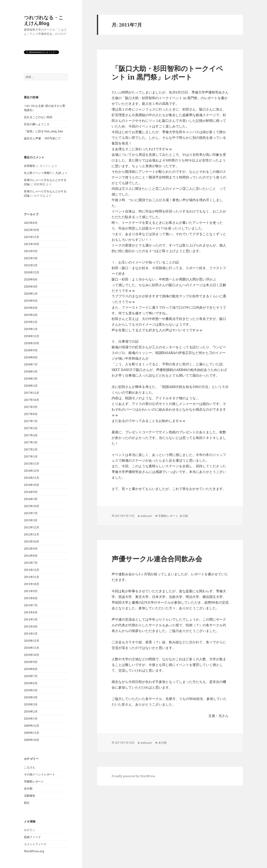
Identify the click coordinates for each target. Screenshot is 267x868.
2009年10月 (32, 740)
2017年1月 (31, 456)
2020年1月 (31, 294)
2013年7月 (31, 513)
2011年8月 (31, 598)
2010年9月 (31, 662)
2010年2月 (31, 711)
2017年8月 (31, 414)
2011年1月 (31, 634)
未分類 (28, 788)
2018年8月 (31, 357)
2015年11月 (32, 464)
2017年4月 (31, 435)
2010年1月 (31, 719)
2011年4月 (31, 626)
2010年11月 (32, 648)
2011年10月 (32, 584)
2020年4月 (31, 287)
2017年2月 (31, 449)
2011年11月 (32, 577)
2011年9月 (31, 591)
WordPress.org (34, 851)
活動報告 (30, 796)
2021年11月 (32, 237)
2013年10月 (32, 506)
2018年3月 (31, 379)
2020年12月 (32, 272)
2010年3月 (31, 704)
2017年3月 (31, 442)
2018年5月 (31, 371)
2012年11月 (32, 534)
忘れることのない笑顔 (38, 117)
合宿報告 (30, 166)
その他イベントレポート (40, 774)
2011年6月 (31, 612)
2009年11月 (32, 733)
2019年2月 (31, 322)
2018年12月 (32, 336)
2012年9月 (31, 549)
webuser (146, 516)
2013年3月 (31, 520)
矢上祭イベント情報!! (38, 173)
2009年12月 (32, 726)
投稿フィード (32, 837)
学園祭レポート (34, 781)
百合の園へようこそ (37, 124)
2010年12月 (32, 641)
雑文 (27, 803)
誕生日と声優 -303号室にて (42, 138)
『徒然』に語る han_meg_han (43, 131)
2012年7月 (31, 563)
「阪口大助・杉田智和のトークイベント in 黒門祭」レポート (167, 73)
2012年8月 (31, 556)
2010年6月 (31, 683)
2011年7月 (31, 605)
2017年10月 (32, 400)
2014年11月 (32, 478)
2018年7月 (31, 364)
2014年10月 (32, 485)
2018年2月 (31, 386)
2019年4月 (31, 315)
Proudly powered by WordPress (133, 776)
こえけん (30, 767)
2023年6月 (31, 223)
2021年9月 (31, 251)
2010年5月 (31, 690)
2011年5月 (31, 619)
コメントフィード (35, 844)
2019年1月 (31, 329)
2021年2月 (31, 265)
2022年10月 (32, 230)
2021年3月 (31, 258)
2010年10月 (32, 655)
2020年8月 (31, 279)
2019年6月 (31, 308)
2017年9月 (31, 407)
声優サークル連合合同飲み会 (157, 559)
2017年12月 (32, 393)
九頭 (58, 173)
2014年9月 (31, 492)
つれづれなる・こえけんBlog (44, 20)
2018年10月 (32, 343)
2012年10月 (32, 541)
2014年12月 (32, 471)
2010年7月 (31, 676)
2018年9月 (31, 350)
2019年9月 (31, 301)
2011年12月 (32, 570)
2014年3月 (31, 499)
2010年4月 (31, 697)
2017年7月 (31, 421)
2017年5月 (31, 428)
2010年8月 (31, 669)
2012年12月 (32, 527)
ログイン (30, 830)
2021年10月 (32, 244)
